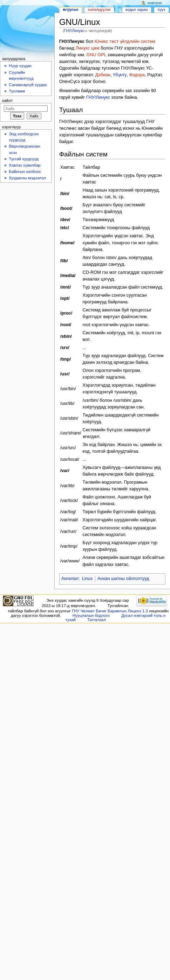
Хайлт (8, 101)
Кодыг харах (137, 9)
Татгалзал (97, 620)
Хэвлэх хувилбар (25, 165)
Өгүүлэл (70, 9)
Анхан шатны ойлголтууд (123, 579)
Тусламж (17, 91)
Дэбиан (103, 75)
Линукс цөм (87, 48)
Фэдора (137, 75)
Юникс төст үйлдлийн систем (125, 41)
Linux (87, 579)
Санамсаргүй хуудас (28, 85)
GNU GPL (97, 55)
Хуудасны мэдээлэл (27, 178)
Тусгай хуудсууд (24, 159)
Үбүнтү (120, 75)
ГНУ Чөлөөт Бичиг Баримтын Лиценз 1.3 (110, 611)
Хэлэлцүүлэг (100, 9)
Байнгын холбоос (25, 172)
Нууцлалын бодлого (91, 615)
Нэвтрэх (155, 3)
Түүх (161, 9)
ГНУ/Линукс (74, 31)
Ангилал (70, 579)
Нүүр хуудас (20, 66)
